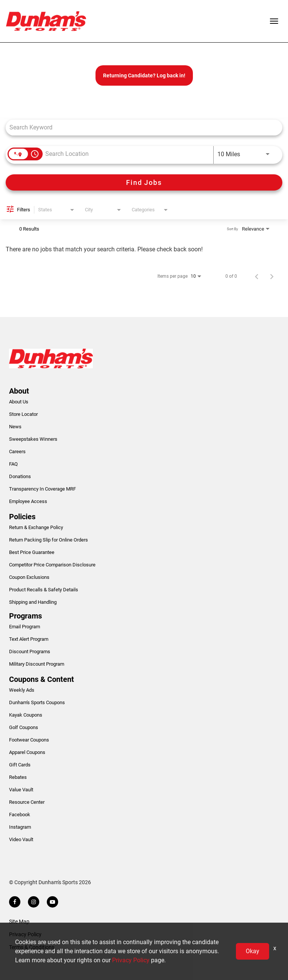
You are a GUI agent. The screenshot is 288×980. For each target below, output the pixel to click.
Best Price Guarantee (32, 552)
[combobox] (140, 127)
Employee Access (28, 501)
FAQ (13, 464)
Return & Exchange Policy (36, 527)
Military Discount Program (37, 664)
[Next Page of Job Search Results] (272, 276)
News (15, 427)
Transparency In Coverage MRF (42, 489)
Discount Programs (30, 652)
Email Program (25, 627)
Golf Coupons (24, 727)
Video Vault (21, 839)
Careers (17, 452)
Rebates (18, 777)
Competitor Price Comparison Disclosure (52, 565)
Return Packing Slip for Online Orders (49, 540)
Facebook (20, 815)
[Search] (144, 182)
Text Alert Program (29, 639)
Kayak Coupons (26, 715)
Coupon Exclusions (29, 577)
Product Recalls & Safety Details (44, 590)
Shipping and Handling (33, 602)
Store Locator (23, 414)
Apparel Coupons (27, 752)
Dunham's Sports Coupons (37, 702)
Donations (20, 476)
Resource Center (27, 802)
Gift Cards (20, 765)
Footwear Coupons (29, 740)
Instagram (20, 827)
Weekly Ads (22, 690)
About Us (19, 402)
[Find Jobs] (144, 182)
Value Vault (21, 790)
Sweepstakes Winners (33, 439)
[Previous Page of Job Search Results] (257, 276)
